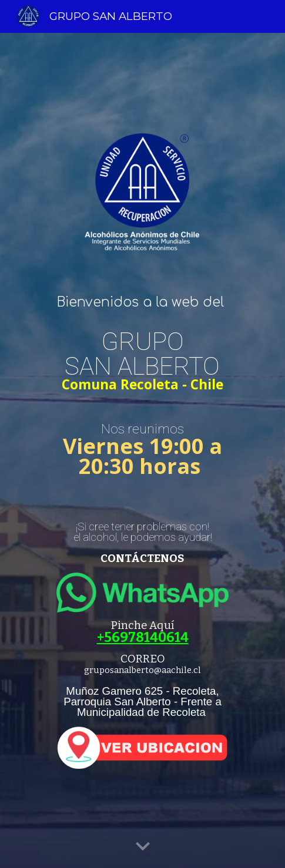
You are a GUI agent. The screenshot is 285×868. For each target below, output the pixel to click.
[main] (142, 302)
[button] (143, 847)
